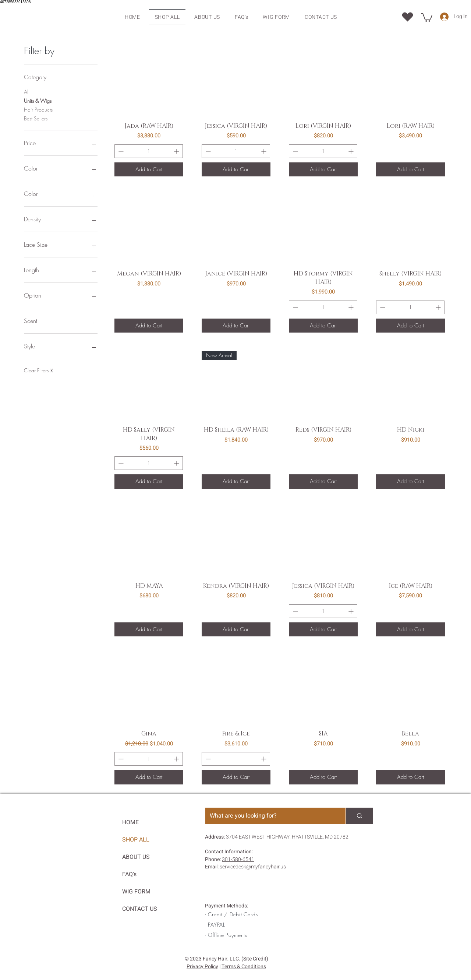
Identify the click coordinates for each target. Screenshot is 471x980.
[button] (427, 17)
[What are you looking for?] (270, 816)
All (27, 92)
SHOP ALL (136, 840)
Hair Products (38, 109)
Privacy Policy (202, 967)
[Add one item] (177, 151)
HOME (130, 822)
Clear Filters (38, 370)
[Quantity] (149, 151)
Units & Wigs (38, 100)
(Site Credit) (255, 959)
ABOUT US (136, 857)
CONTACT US (140, 909)
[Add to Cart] (149, 170)
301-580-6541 (238, 859)
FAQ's (129, 874)
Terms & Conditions (244, 967)
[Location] (408, 17)
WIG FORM (136, 892)
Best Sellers (36, 118)
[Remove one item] (120, 151)
